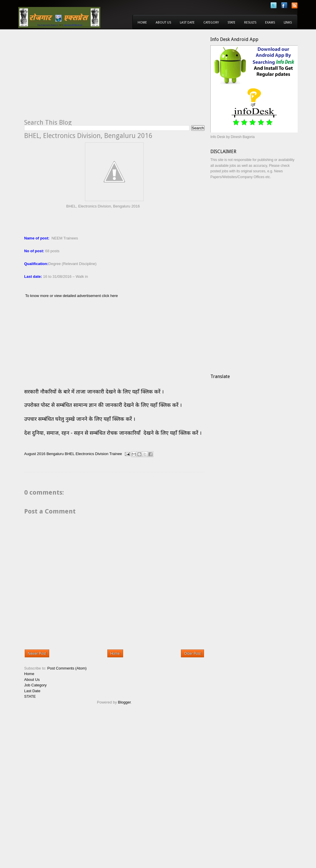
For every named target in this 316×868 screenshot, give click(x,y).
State (231, 23)
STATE (30, 696)
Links (288, 23)
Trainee (116, 454)
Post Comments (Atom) (67, 668)
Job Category (35, 685)
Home (142, 23)
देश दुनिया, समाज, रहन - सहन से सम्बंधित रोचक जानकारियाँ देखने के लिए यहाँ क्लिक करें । (114, 433)
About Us (163, 23)
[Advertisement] (73, 77)
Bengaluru (55, 454)
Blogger (124, 702)
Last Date (187, 23)
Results (250, 23)
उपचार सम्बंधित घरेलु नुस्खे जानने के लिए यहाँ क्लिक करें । (80, 419)
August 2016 (35, 454)
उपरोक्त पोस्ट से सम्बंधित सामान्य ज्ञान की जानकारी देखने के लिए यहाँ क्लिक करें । (104, 405)
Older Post (192, 654)
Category (211, 23)
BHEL (70, 454)
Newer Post (37, 654)
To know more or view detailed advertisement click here (71, 296)
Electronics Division (92, 454)
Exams (270, 23)
